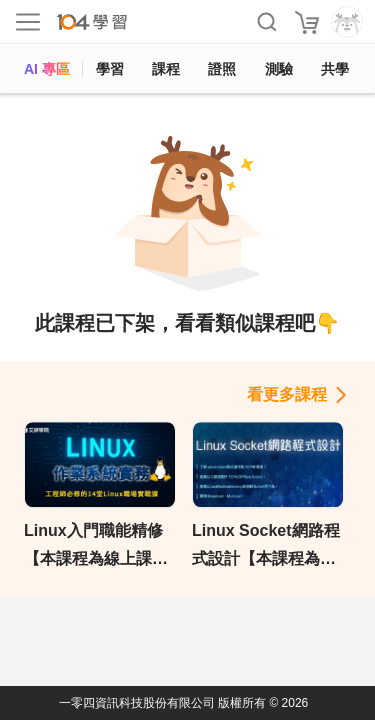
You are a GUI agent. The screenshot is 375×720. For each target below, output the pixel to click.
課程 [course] (166, 69)
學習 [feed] (110, 69)
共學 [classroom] (335, 69)
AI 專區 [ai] (47, 69)
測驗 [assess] (279, 69)
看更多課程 (287, 394)
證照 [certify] (222, 69)
